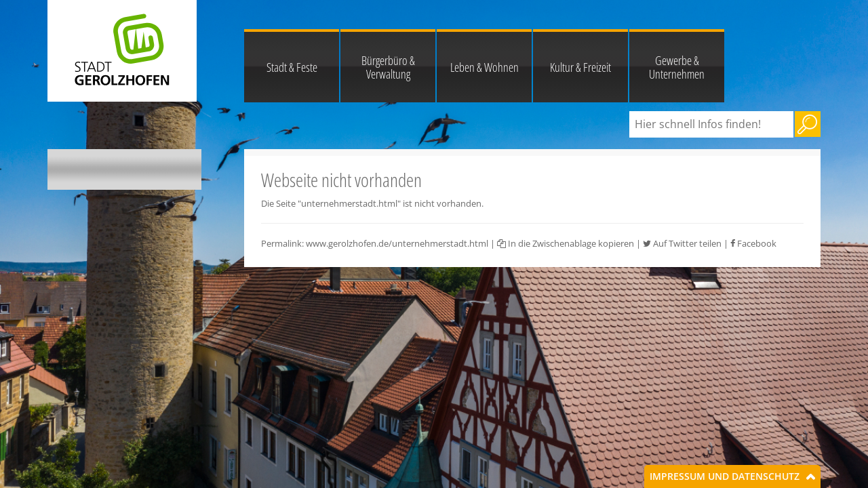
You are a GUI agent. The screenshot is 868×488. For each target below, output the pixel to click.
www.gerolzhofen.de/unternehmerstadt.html (397, 243)
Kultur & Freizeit (580, 67)
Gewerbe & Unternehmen (677, 67)
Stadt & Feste (292, 67)
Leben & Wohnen (485, 67)
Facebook (753, 243)
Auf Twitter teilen (682, 243)
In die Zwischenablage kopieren (566, 243)
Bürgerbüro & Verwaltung (388, 67)
